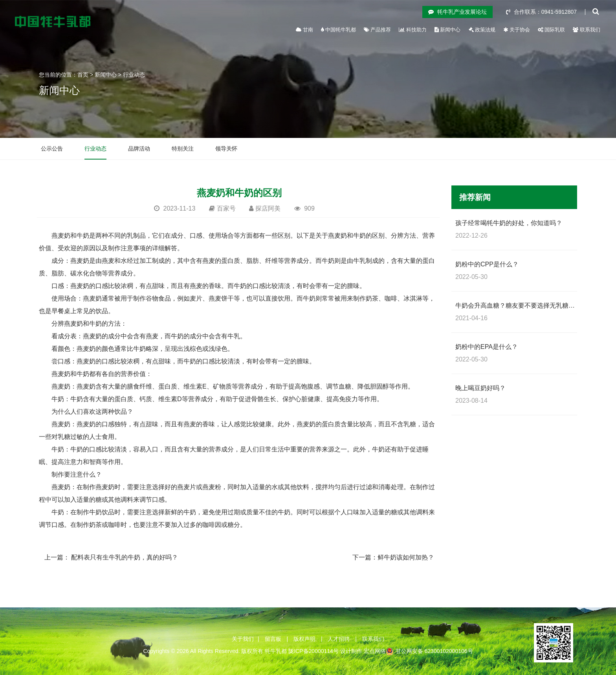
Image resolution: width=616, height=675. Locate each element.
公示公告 (52, 149)
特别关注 (183, 149)
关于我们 (243, 639)
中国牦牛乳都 (338, 30)
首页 (83, 75)
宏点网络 (375, 651)
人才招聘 (339, 639)
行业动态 (134, 75)
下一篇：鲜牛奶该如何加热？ (393, 557)
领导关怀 (226, 149)
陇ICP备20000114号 (313, 651)
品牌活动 (139, 149)
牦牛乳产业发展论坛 (457, 12)
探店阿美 (268, 208)
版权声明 (304, 639)
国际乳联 (552, 30)
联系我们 (587, 30)
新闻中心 (448, 30)
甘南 (304, 30)
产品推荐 (378, 30)
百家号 (226, 208)
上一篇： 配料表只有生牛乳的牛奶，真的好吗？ (111, 557)
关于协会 (517, 30)
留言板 (273, 639)
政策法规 (482, 30)
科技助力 (413, 30)
